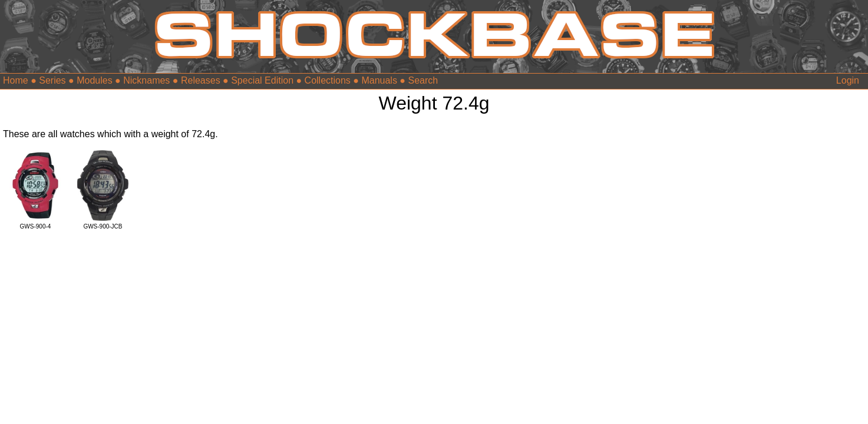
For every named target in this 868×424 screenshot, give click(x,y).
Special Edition (262, 80)
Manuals (379, 80)
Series (52, 80)
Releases (201, 80)
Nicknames (146, 80)
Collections (328, 80)
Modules (94, 80)
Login (848, 80)
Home (16, 80)
